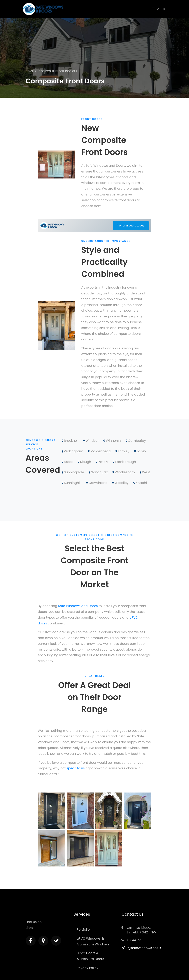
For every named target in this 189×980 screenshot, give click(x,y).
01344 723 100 (138, 940)
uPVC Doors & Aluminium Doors (90, 956)
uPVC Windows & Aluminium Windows (93, 941)
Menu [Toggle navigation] (159, 9)
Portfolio (83, 930)
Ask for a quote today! (131, 226)
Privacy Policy (87, 968)
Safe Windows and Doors (78, 606)
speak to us (75, 768)
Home (31, 71)
